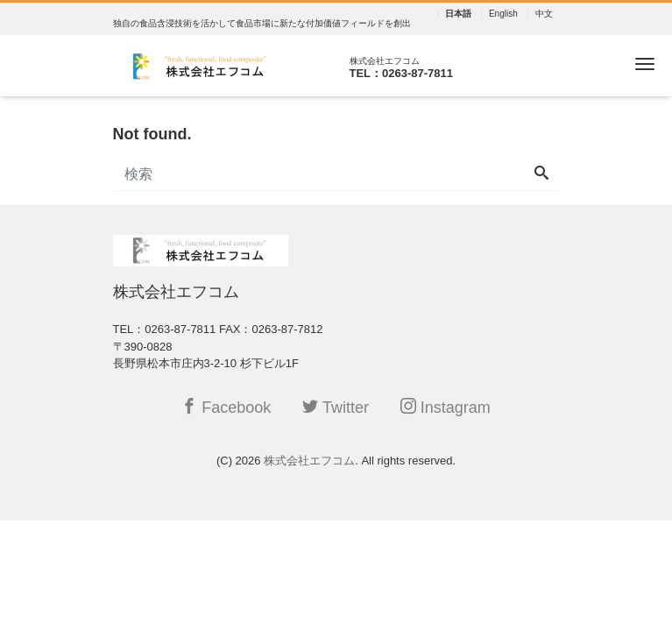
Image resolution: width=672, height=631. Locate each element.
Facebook (226, 407)
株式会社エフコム (309, 461)
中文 (544, 14)
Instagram (446, 407)
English (503, 14)
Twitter (336, 407)
